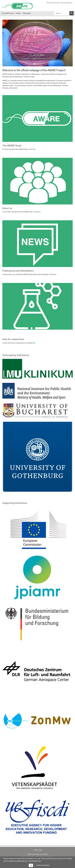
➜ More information (43, 865)
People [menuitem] (18, 13)
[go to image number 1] (36, 64)
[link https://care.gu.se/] (37, 457)
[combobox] (64, 13)
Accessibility (44, 854)
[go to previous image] (6, 43)
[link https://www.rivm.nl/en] (37, 392)
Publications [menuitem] (27, 13)
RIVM (48, 3)
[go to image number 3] (39, 64)
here (34, 149)
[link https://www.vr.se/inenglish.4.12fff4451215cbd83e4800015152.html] (37, 768)
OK (31, 865)
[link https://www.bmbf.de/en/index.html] (37, 624)
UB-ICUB (53, 3)
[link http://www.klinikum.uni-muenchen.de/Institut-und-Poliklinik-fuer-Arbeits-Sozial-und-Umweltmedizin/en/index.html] (37, 369)
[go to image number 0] (34, 64)
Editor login (38, 850)
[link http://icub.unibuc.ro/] (37, 411)
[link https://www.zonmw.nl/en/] (37, 719)
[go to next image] (69, 43)
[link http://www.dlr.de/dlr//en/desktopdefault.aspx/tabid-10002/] (37, 673)
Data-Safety (36, 854)
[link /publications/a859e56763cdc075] (37, 244)
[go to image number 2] (37, 64)
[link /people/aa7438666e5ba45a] (37, 181)
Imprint (29, 854)
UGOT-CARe (60, 3)
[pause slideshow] (5, 64)
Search (72, 13)
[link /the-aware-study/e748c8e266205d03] (37, 118)
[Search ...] (62, 13)
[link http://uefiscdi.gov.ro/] (37, 817)
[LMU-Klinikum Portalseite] (13, 6)
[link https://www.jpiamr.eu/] (37, 577)
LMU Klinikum (68, 3)
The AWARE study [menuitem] (8, 13)
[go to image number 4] (41, 64)
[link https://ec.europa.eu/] (37, 529)
